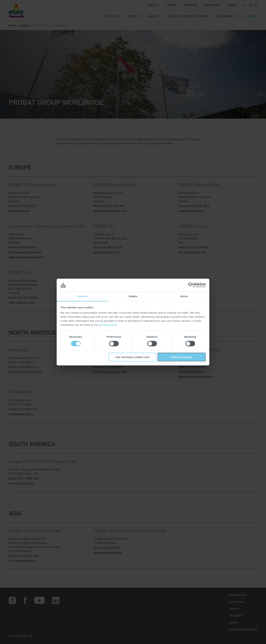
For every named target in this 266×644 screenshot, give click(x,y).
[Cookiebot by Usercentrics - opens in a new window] (191, 285)
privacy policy (108, 325)
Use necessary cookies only (132, 357)
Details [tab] (133, 296)
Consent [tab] (82, 296)
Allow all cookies (182, 357)
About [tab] (184, 296)
